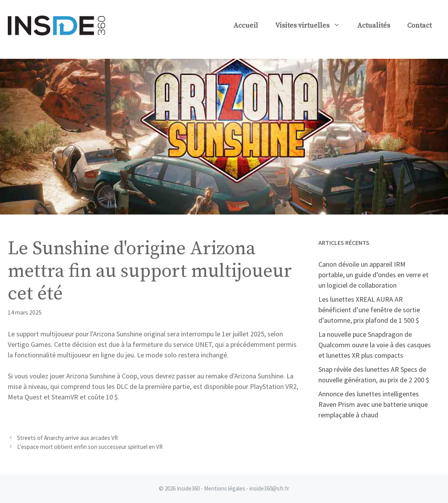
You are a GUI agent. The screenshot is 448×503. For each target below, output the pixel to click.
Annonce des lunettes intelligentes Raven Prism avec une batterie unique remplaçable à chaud (373, 404)
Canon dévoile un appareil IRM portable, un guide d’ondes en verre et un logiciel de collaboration (373, 275)
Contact (419, 26)
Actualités (374, 26)
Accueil (246, 26)
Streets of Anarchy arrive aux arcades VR (68, 438)
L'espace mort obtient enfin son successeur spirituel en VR (90, 447)
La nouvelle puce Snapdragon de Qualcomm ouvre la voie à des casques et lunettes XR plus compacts (375, 345)
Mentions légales (225, 488)
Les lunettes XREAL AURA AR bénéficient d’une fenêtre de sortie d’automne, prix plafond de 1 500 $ (369, 310)
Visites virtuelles (312, 26)
